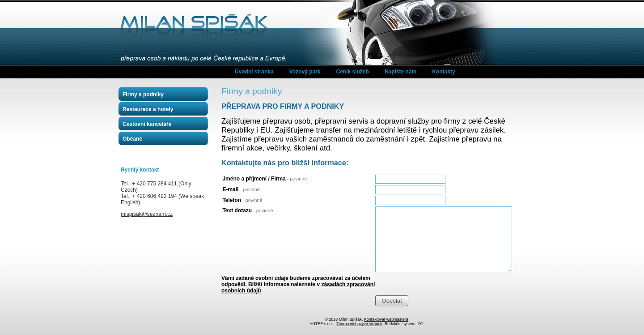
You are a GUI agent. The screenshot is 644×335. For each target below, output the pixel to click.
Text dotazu (248, 210)
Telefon (242, 200)
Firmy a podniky (143, 94)
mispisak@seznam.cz (147, 214)
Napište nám (400, 72)
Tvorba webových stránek (359, 324)
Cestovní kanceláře (147, 124)
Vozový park (305, 72)
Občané (132, 139)
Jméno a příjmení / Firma (265, 179)
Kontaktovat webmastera (386, 319)
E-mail (241, 189)
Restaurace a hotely (148, 109)
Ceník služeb (353, 72)
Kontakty (443, 72)
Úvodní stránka (254, 72)
